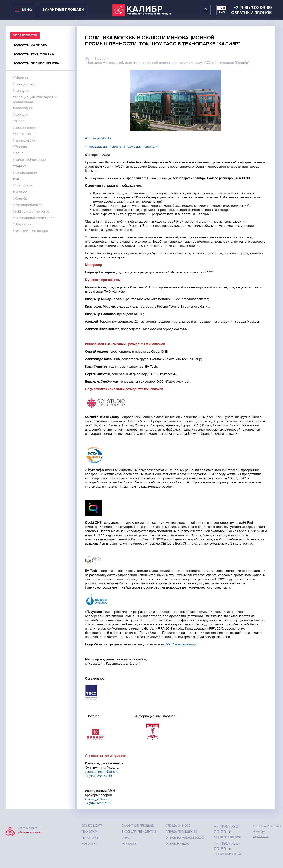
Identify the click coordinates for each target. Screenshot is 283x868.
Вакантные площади (138, 826)
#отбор (19, 121)
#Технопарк (23, 186)
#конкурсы (22, 91)
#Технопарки (24, 84)
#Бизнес (20, 192)
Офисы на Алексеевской (185, 838)
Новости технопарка (33, 54)
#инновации (23, 108)
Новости (102, 59)
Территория (91, 838)
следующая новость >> (141, 147)
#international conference (33, 218)
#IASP (18, 153)
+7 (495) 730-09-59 (253, 8)
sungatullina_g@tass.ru (102, 772)
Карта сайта (261, 836)
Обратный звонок (252, 13)
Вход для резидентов (139, 832)
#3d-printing (22, 224)
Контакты (129, 844)
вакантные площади (63, 10)
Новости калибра (30, 45)
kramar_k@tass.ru (98, 799)
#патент (19, 166)
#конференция (25, 173)
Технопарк (90, 832)
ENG (222, 12)
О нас (126, 838)
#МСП (18, 179)
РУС (222, 8)
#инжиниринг (24, 127)
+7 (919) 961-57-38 (98, 803)
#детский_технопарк (30, 231)
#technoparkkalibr (27, 205)
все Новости (25, 35)
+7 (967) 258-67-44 (98, 776)
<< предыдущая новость (103, 147)
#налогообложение (29, 160)
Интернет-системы (30, 832)
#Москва (20, 78)
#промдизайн (24, 140)
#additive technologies (31, 211)
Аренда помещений (181, 832)
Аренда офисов (178, 826)
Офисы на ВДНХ (178, 844)
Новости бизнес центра (36, 63)
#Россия (20, 147)
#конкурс (21, 115)
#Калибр (20, 199)
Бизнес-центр (92, 826)
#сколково (22, 134)
